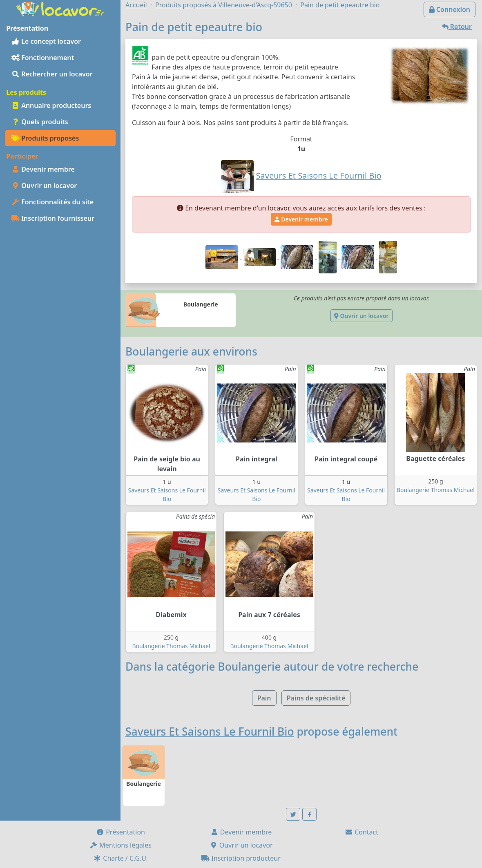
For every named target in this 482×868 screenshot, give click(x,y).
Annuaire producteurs (51, 105)
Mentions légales (120, 845)
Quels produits (40, 122)
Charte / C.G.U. (120, 858)
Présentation (120, 832)
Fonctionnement (43, 58)
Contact (361, 832)
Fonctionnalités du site (52, 202)
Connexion (450, 9)
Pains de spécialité (316, 698)
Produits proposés (45, 138)
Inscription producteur (241, 858)
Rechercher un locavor (52, 74)
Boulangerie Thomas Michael (436, 490)
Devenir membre (43, 169)
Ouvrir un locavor (44, 186)
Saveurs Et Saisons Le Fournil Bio (210, 732)
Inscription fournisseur (53, 218)
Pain (264, 698)
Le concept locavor (46, 41)
